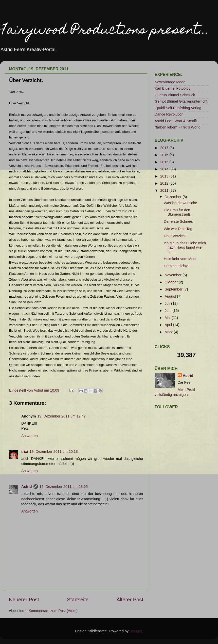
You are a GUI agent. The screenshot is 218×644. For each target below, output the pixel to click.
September (174, 289)
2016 (165, 155)
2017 (165, 148)
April (169, 325)
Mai (168, 318)
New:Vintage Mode (170, 82)
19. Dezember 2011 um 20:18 (53, 452)
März (169, 332)
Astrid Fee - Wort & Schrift (176, 121)
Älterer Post (130, 600)
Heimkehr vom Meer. (181, 259)
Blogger (136, 631)
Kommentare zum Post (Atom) (53, 611)
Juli (168, 303)
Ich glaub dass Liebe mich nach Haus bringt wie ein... (185, 247)
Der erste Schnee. (178, 221)
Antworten (30, 436)
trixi (25, 452)
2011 (165, 190)
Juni (169, 311)
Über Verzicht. (175, 236)
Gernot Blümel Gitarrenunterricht (181, 101)
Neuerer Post (24, 600)
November (174, 275)
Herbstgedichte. (177, 266)
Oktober (172, 282)
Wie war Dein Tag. (179, 229)
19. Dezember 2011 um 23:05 (64, 487)
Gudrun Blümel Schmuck (175, 95)
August (171, 296)
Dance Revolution (169, 114)
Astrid (27, 487)
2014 (165, 169)
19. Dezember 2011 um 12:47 (62, 416)
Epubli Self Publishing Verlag (178, 108)
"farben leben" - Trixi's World (178, 127)
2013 (165, 176)
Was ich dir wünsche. (181, 203)
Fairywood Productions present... (105, 31)
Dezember (174, 197)
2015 (165, 162)
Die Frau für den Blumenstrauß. (178, 212)
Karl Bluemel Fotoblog (173, 88)
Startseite (78, 600)
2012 (165, 183)
